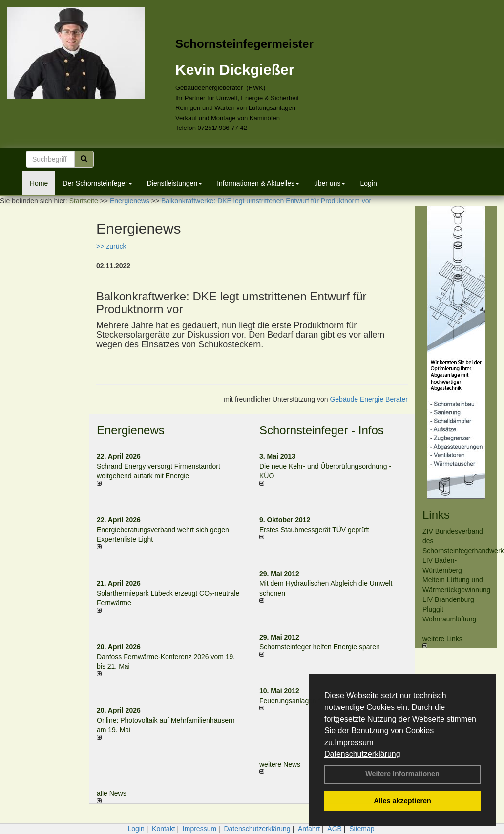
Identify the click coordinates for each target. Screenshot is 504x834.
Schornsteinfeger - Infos (322, 430)
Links (436, 515)
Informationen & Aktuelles (258, 183)
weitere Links (442, 642)
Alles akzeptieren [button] (402, 801)
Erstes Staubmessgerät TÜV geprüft (314, 530)
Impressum (354, 742)
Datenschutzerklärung (362, 754)
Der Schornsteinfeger (97, 183)
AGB (335, 829)
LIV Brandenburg (448, 599)
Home (39, 183)
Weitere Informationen (402, 774)
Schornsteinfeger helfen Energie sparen (320, 647)
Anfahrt (309, 829)
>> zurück (111, 246)
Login (368, 183)
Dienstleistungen (175, 183)
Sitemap (362, 829)
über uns (330, 183)
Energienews (131, 430)
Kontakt (163, 829)
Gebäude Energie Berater (369, 399)
